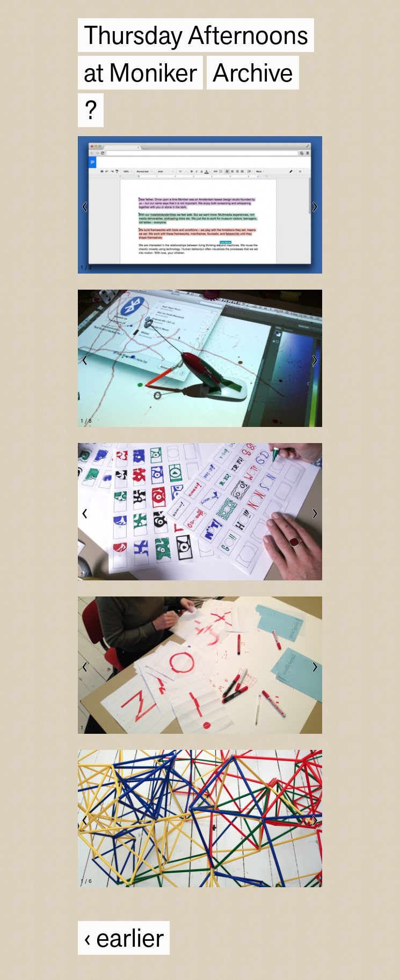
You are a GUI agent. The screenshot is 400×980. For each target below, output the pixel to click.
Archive (253, 74)
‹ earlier (124, 939)
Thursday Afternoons (196, 36)
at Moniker (140, 74)
